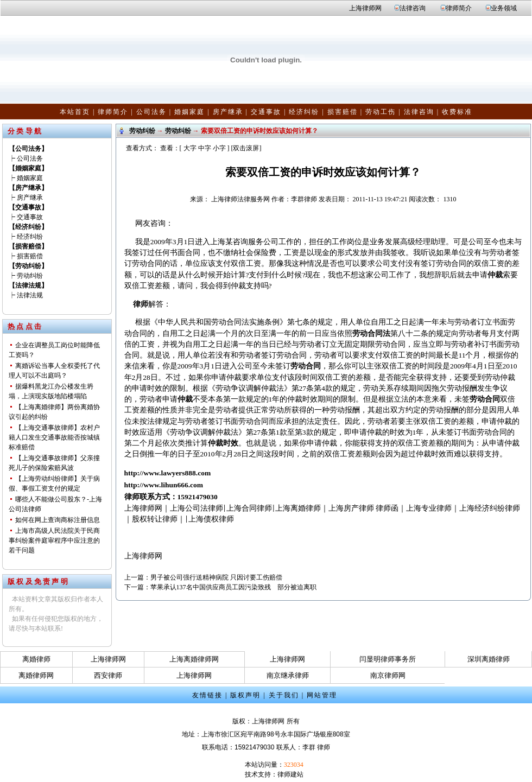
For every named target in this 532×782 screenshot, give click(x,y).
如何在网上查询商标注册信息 (58, 520)
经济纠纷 (304, 112)
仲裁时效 (223, 443)
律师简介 (459, 8)
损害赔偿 (343, 112)
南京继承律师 (288, 675)
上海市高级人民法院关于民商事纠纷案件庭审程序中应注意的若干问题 (54, 541)
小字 (219, 148)
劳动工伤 (381, 112)
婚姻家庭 (189, 112)
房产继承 (228, 112)
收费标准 (457, 112)
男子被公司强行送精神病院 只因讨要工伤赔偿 (216, 577)
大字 (190, 148)
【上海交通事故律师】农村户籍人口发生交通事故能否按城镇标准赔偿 (54, 437)
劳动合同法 (371, 333)
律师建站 (290, 774)
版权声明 (245, 695)
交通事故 (266, 112)
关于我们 (284, 695)
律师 (141, 304)
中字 (205, 148)
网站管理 (322, 695)
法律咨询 (413, 8)
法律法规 (30, 295)
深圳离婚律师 (489, 659)
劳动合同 (306, 366)
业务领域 (504, 8)
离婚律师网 (36, 675)
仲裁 (495, 275)
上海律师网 (365, 8)
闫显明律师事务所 (388, 659)
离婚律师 (36, 659)
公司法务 (151, 112)
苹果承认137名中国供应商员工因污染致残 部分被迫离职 (233, 587)
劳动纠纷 (30, 276)
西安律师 (108, 675)
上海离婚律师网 (194, 659)
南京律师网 (388, 675)
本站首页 (75, 112)
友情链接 (207, 695)
